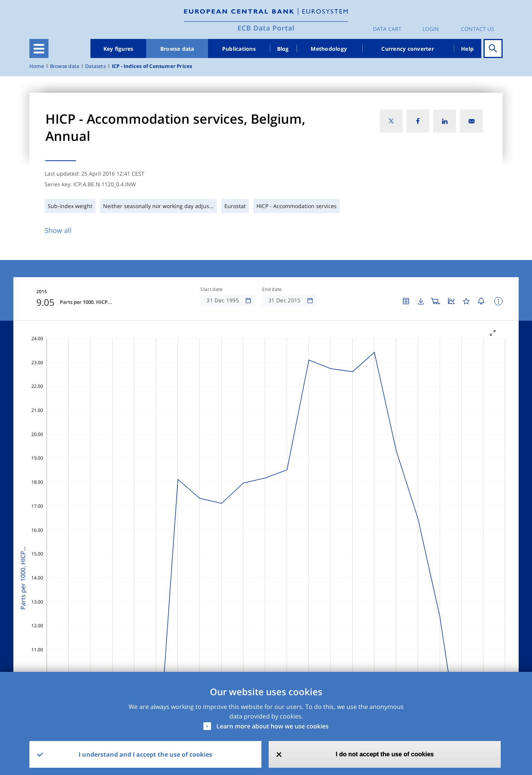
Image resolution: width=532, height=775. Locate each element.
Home (37, 66)
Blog (283, 49)
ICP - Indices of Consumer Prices (152, 66)
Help (467, 49)
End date (272, 289)
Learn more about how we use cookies (272, 726)
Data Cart (387, 29)
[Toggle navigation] (39, 48)
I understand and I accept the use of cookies (145, 754)
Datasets (95, 66)
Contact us (478, 29)
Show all (58, 230)
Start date (211, 289)
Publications (239, 49)
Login (431, 29)
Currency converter (408, 49)
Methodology (329, 49)
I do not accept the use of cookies (385, 754)
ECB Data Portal (266, 28)
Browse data (177, 49)
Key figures (118, 49)
